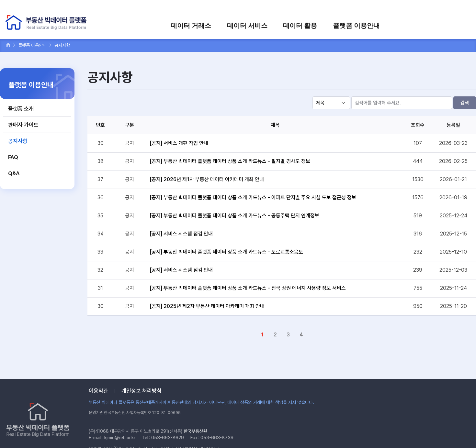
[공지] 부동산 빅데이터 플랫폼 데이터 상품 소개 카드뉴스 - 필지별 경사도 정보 (230, 161)
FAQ (13, 157)
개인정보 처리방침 (142, 391)
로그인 (363, 9)
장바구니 (410, 9)
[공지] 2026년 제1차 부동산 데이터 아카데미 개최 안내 (207, 179)
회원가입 (386, 9)
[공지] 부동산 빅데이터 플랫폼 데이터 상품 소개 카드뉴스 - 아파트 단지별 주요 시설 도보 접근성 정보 (253, 197)
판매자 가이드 (23, 125)
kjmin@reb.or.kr (120, 438)
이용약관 (98, 391)
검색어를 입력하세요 (447, 9)
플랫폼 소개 (21, 109)
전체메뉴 (464, 25)
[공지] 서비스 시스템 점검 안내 (181, 234)
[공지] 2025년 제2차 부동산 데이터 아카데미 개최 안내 (207, 306)
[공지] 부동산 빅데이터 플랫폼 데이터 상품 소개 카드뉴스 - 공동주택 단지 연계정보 (234, 216)
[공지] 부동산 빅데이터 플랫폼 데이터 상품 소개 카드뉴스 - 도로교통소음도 (226, 252)
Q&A (14, 173)
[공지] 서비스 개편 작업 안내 (179, 143)
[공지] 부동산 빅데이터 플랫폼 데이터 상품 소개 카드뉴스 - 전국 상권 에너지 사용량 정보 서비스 (248, 288)
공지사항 (18, 141)
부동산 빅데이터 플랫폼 (47, 22)
